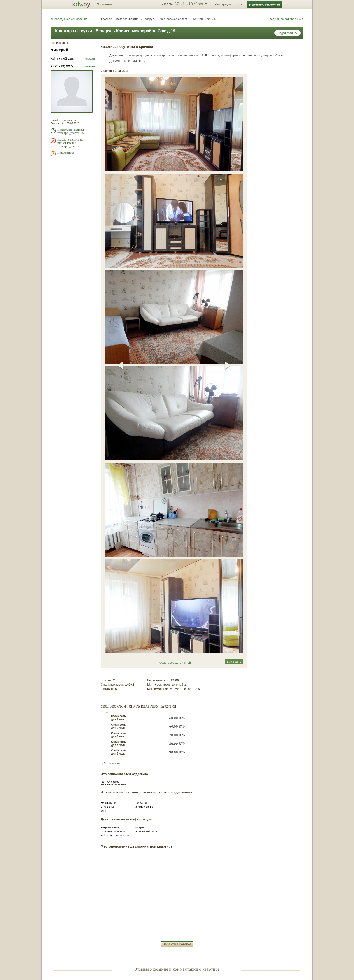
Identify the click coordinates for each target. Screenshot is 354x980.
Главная (107, 19)
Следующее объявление (285, 19)
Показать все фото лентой (174, 663)
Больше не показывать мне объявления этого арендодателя (70, 143)
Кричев (198, 19)
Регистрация (223, 4)
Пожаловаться (65, 153)
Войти (238, 4)
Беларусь (149, 19)
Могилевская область (174, 19)
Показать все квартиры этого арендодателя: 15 (71, 131)
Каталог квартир (127, 19)
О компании (104, 4)
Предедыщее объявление (69, 19)
